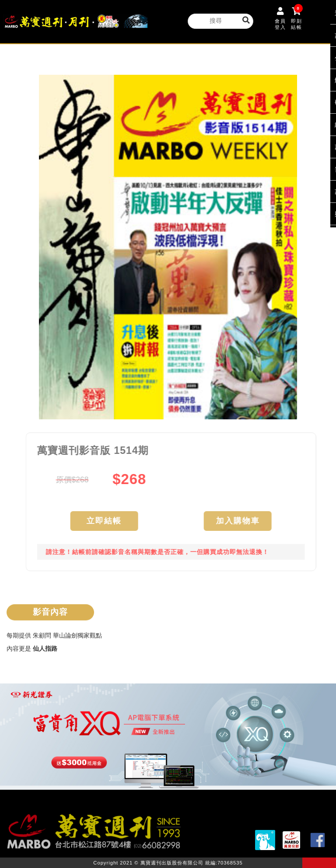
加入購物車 (242, 521)
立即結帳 (108, 521)
